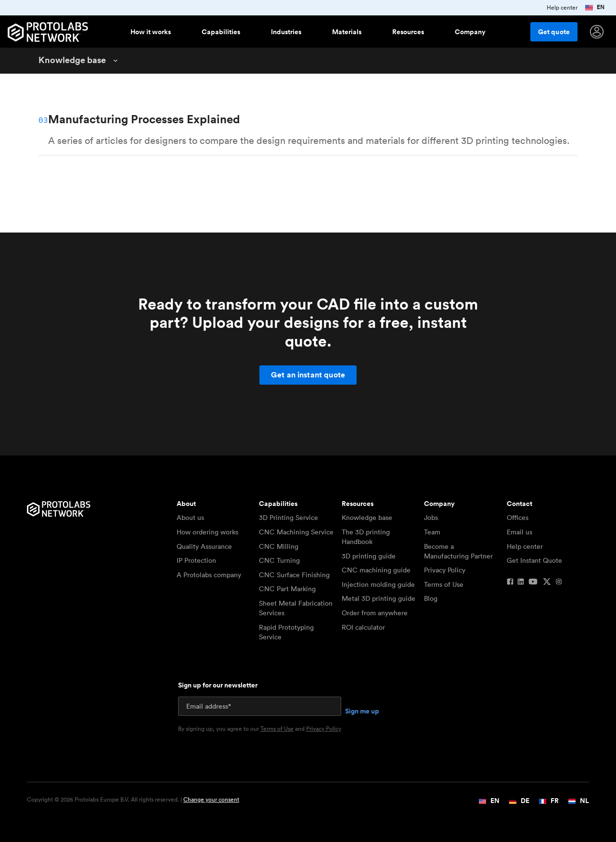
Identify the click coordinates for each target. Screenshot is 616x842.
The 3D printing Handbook (366, 537)
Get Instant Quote (534, 560)
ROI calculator (363, 627)
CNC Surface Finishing (294, 575)
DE (519, 801)
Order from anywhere (375, 613)
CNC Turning (279, 560)
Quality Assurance (204, 546)
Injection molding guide (378, 584)
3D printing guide (369, 556)
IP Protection (196, 560)
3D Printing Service (289, 518)
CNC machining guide (376, 570)
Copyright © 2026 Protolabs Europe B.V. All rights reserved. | (133, 800)
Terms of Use (444, 584)
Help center (525, 546)
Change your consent (211, 799)
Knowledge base (367, 518)
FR (549, 801)
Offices (518, 518)
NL (579, 801)
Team (432, 532)
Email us (520, 532)
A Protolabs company (209, 575)
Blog (431, 598)
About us (190, 518)
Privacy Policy (445, 570)
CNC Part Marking (287, 589)
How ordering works (207, 532)
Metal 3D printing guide (379, 598)
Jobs (431, 518)
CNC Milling (279, 546)
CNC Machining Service (296, 532)
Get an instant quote (308, 375)
